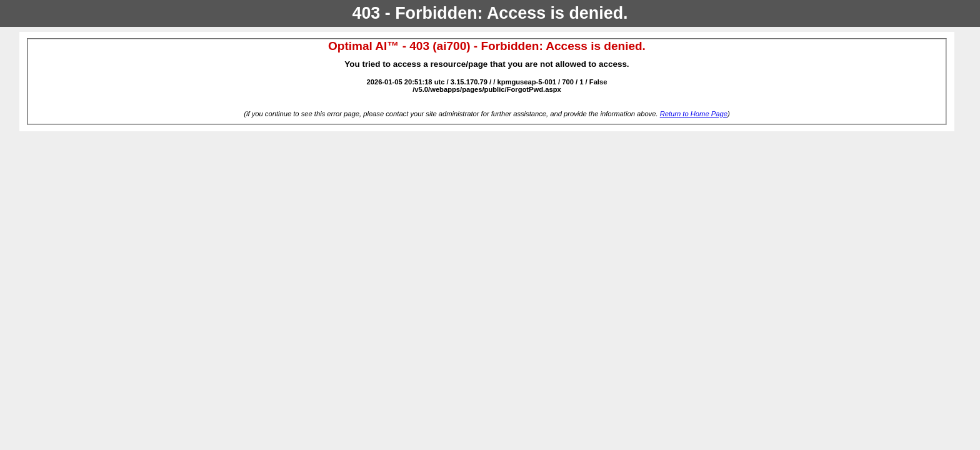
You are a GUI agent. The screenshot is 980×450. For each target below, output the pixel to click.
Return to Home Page (694, 114)
